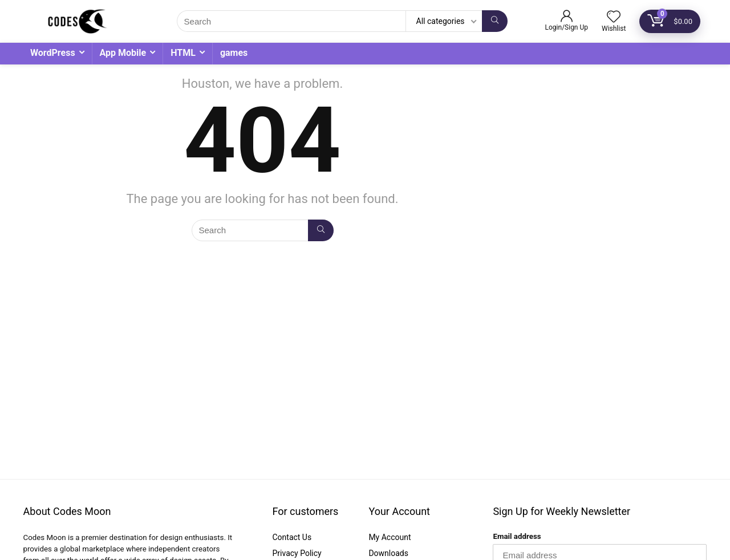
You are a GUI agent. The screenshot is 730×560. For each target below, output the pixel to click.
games (234, 53)
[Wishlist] (614, 18)
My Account (390, 537)
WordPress (53, 53)
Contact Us (292, 537)
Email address (517, 536)
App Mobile (123, 53)
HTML (183, 53)
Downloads (388, 553)
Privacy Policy (297, 553)
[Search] (495, 21)
